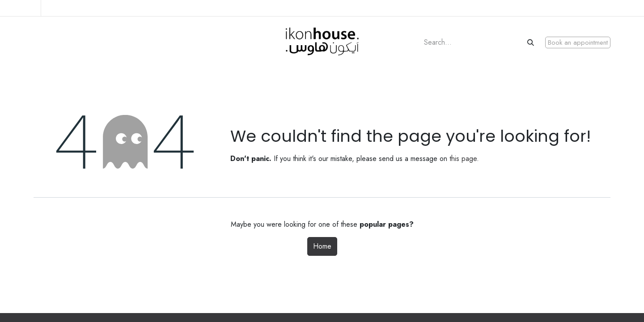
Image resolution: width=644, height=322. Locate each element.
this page (463, 159)
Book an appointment (578, 42)
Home (322, 246)
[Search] (532, 43)
